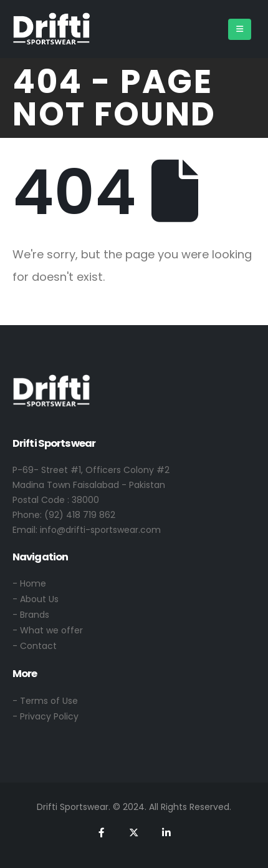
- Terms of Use (45, 701)
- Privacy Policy (45, 716)
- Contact (35, 646)
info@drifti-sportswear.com (100, 530)
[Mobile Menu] (240, 29)
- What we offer (48, 630)
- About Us (36, 599)
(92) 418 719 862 (80, 515)
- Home (29, 583)
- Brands (31, 615)
